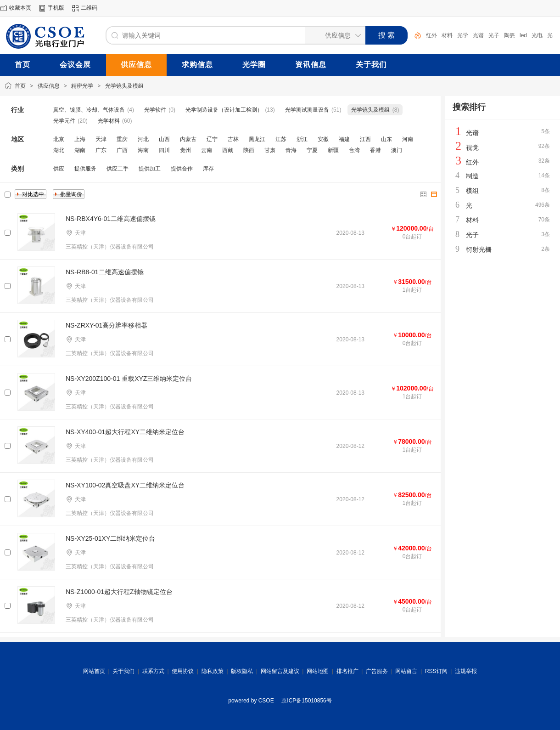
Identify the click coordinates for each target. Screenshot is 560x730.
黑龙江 (257, 139)
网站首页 (94, 671)
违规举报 (466, 671)
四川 (164, 150)
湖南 (80, 150)
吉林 (233, 139)
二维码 (89, 8)
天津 (101, 139)
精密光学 (82, 86)
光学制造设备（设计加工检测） (224, 110)
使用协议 (183, 671)
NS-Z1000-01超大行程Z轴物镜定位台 (119, 592)
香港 (375, 150)
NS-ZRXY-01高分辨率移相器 (106, 325)
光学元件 (64, 121)
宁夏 (312, 150)
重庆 (122, 139)
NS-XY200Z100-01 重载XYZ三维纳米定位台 (129, 379)
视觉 (472, 147)
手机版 (56, 8)
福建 (344, 139)
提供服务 (85, 169)
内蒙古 (188, 139)
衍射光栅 (479, 249)
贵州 (185, 150)
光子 (494, 35)
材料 (447, 35)
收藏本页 (20, 8)
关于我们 (123, 671)
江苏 (281, 139)
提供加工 (150, 169)
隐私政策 (213, 671)
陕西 (249, 150)
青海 (291, 150)
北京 (59, 139)
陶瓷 (510, 35)
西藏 (228, 150)
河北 (143, 139)
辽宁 (212, 139)
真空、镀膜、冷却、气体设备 (89, 110)
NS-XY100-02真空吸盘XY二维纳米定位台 (125, 485)
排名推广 (347, 671)
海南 (143, 150)
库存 (208, 169)
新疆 (333, 150)
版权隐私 (242, 671)
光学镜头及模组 (124, 86)
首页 (20, 86)
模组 (472, 191)
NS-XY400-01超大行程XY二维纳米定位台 (125, 432)
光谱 (478, 35)
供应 (59, 169)
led (523, 35)
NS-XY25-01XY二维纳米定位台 (110, 538)
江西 (365, 139)
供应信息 (49, 86)
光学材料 (109, 121)
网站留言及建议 (280, 671)
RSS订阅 (436, 671)
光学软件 (155, 110)
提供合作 (182, 169)
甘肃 (270, 150)
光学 (463, 35)
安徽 (323, 139)
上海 (80, 139)
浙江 (302, 139)
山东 (386, 139)
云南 (207, 150)
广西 (122, 150)
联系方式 (153, 671)
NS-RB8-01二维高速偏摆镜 (105, 272)
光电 (537, 35)
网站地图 (318, 671)
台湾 (354, 150)
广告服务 (377, 671)
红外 (431, 35)
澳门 (397, 150)
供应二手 (118, 169)
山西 (164, 139)
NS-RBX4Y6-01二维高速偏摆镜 (111, 219)
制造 (472, 176)
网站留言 (406, 671)
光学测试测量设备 (307, 110)
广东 (101, 150)
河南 (408, 139)
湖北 (59, 150)
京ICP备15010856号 (306, 701)
